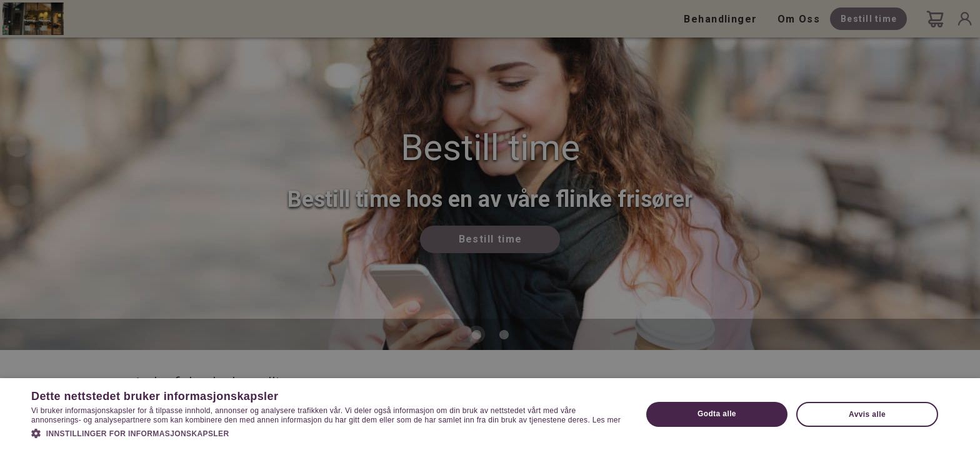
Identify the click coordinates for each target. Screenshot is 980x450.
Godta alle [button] (717, 414)
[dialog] (490, 225)
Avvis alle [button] (867, 414)
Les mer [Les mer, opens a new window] (607, 420)
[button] (327, 432)
